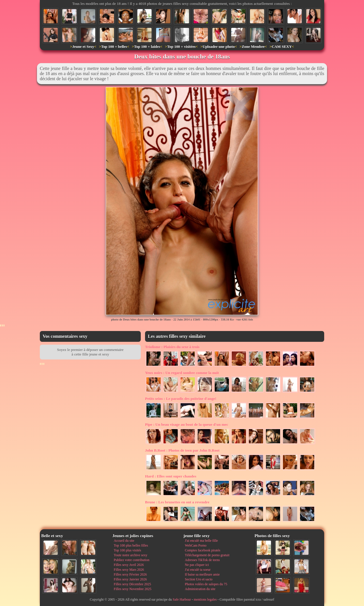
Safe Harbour (182, 599)
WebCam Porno (196, 545)
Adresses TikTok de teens (202, 560)
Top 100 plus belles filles (131, 545)
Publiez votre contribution (132, 560)
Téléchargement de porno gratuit (207, 555)
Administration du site (200, 589)
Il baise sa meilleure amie (202, 574)
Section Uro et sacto (199, 579)
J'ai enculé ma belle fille (201, 541)
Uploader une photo (219, 46)
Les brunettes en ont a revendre (177, 502)
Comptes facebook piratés (203, 550)
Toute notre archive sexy (131, 555)
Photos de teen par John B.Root (182, 450)
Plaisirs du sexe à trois (172, 347)
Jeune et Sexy (83, 46)
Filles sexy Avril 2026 (129, 565)
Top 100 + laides (147, 46)
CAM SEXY (282, 46)
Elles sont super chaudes (171, 476)
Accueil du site (124, 541)
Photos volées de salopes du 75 (206, 584)
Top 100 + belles (114, 46)
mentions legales (205, 599)
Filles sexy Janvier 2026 (130, 579)
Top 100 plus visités (127, 550)
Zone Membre (253, 46)
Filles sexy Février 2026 (130, 574)
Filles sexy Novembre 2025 (133, 589)
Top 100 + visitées (181, 46)
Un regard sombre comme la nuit (182, 373)
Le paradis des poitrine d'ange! (181, 399)
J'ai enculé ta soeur (198, 570)
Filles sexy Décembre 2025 (132, 584)
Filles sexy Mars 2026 (129, 570)
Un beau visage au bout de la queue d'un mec (187, 424)
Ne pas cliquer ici (197, 565)
